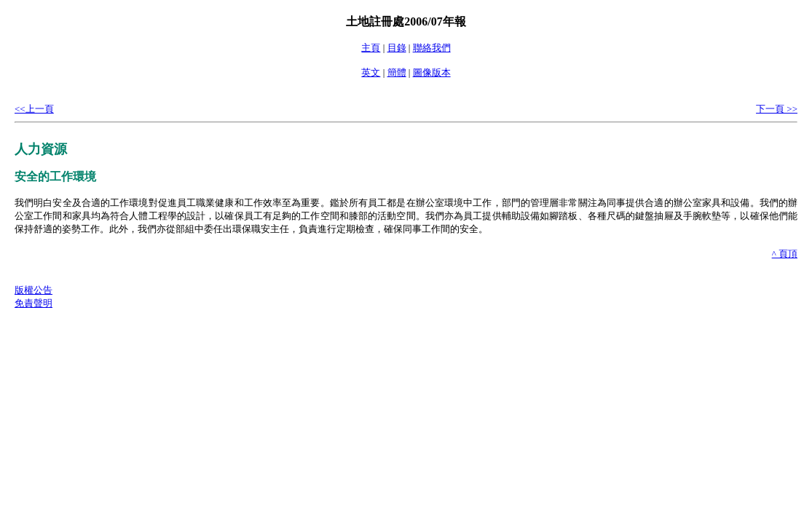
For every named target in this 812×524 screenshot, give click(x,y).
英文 (371, 72)
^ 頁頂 (785, 254)
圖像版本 (432, 72)
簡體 (397, 72)
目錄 (397, 48)
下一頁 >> (777, 109)
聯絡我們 (432, 48)
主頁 (371, 48)
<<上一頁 (34, 109)
